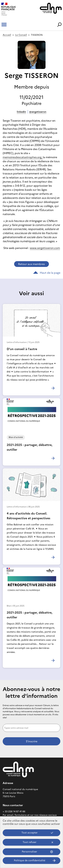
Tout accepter (30, 833)
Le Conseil (21, 35)
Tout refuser (30, 842)
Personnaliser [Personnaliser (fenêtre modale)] (29, 852)
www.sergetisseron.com (45, 248)
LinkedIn (21, 112)
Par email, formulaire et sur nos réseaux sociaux (30, 815)
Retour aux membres (32, 264)
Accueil (7, 35)
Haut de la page (47, 273)
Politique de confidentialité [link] (30, 860)
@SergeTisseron (38, 112)
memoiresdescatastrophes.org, (23, 157)
